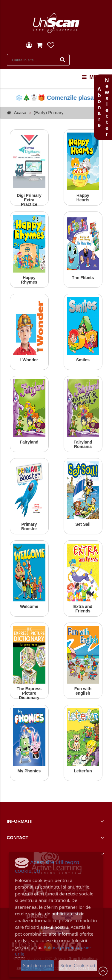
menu (93, 77)
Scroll (103, 971)
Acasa (20, 112)
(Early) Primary (49, 112)
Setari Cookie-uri (78, 966)
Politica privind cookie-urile (53, 951)
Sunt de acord (37, 966)
